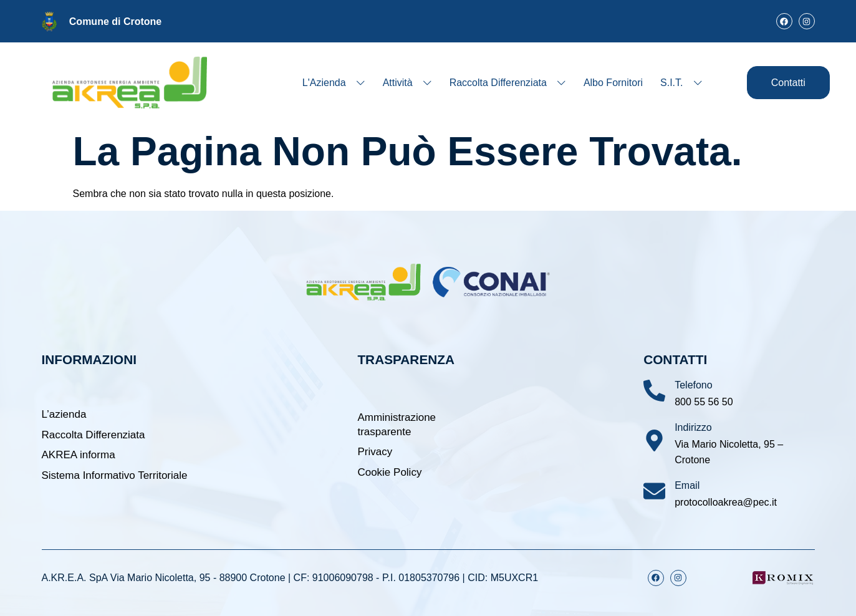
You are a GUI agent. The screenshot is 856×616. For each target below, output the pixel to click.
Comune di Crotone (115, 22)
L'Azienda (334, 83)
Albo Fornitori (613, 83)
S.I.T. (681, 83)
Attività (407, 83)
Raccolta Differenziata (508, 83)
